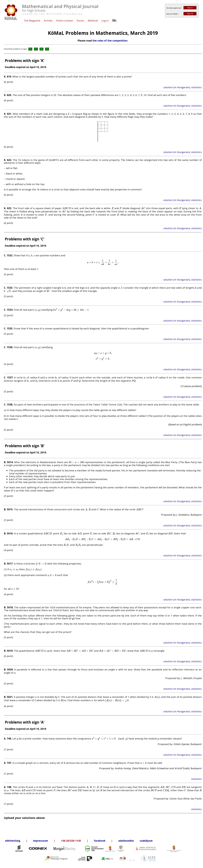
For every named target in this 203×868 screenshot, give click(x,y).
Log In (105, 20)
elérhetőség (13, 841)
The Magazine (32, 20)
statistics (196, 779)
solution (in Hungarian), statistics (183, 87)
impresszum (41, 841)
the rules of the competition (110, 41)
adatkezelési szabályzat (135, 841)
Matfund (93, 20)
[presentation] (71, 114)
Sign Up (190, 14)
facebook (100, 841)
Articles (48, 20)
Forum (80, 20)
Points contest (65, 20)
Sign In (190, 8)
